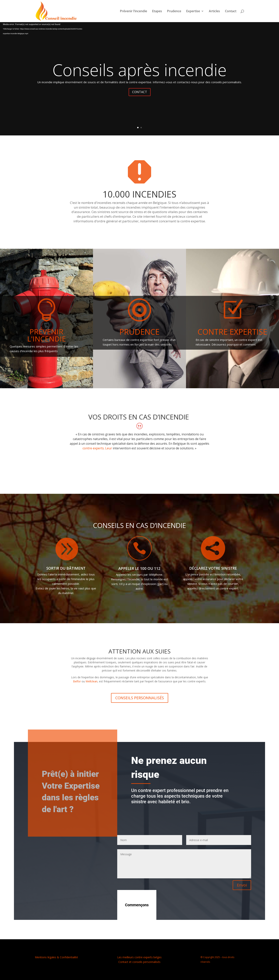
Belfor (77, 681)
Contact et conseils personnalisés (139, 962)
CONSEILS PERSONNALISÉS (140, 698)
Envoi (242, 885)
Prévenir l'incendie (46, 335)
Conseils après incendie (139, 70)
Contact (231, 11)
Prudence (174, 11)
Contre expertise (232, 332)
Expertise (193, 11)
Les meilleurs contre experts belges (139, 957)
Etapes (157, 11)
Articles (214, 11)
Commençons (137, 905)
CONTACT (140, 92)
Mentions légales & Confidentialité (56, 957)
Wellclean (92, 681)
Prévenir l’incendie (133, 11)
